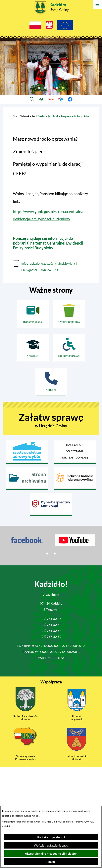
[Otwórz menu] (98, 4)
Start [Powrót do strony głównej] (16, 116)
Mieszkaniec (28, 116)
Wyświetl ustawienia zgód (51, 845)
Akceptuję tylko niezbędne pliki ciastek (51, 853)
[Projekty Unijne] (65, 26)
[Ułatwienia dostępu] (42, 99)
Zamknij (51, 862)
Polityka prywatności (51, 837)
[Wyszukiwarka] (32, 99)
